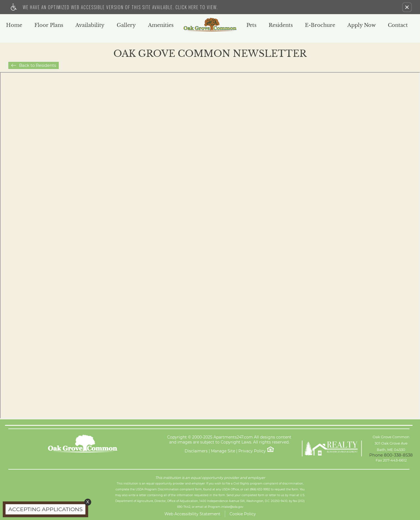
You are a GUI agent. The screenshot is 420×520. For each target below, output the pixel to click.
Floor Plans (49, 25)
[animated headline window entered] (44, 511)
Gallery (126, 25)
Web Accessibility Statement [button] (192, 514)
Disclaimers (196, 451)
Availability (90, 25)
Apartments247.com (233, 437)
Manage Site (223, 451)
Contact (398, 25)
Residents (281, 25)
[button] (407, 7)
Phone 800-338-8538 (391, 455)
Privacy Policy (252, 451)
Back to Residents (38, 65)
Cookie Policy (243, 514)
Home (14, 25)
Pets (251, 25)
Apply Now (362, 25)
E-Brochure (320, 25)
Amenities (161, 25)
